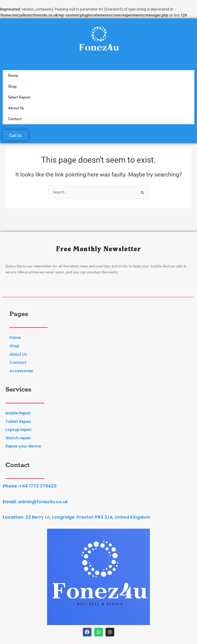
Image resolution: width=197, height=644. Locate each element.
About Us (16, 108)
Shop (12, 86)
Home (13, 75)
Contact (15, 119)
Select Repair (19, 97)
